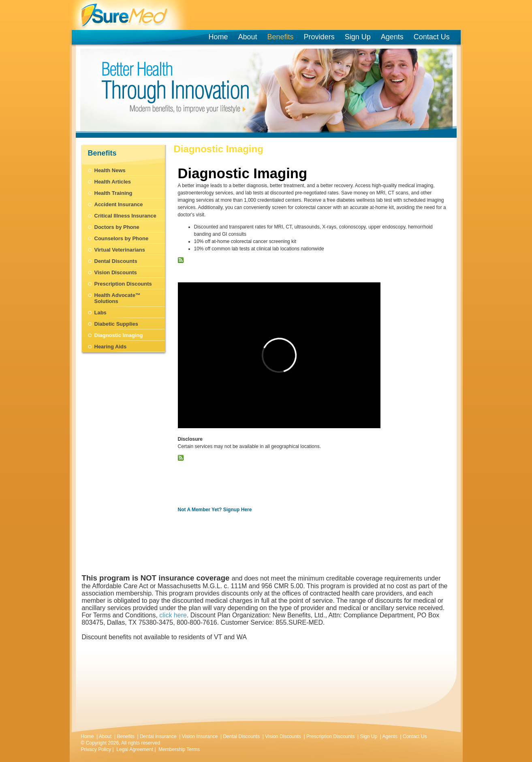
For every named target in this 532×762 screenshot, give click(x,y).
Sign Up (358, 37)
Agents (392, 37)
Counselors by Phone (122, 238)
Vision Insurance (200, 736)
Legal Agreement (135, 749)
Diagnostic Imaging (119, 335)
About (248, 37)
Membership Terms (179, 749)
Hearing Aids (111, 347)
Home (218, 37)
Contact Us (432, 37)
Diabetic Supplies (116, 324)
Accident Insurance (119, 204)
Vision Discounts (116, 272)
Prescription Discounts (123, 284)
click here (173, 615)
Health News (110, 170)
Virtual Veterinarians (120, 250)
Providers (321, 37)
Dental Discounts (116, 261)
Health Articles (113, 182)
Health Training (113, 193)
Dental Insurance (158, 736)
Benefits (281, 37)
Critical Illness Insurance (125, 216)
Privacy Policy (96, 749)
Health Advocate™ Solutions (118, 298)
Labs (100, 313)
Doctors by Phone (117, 227)
